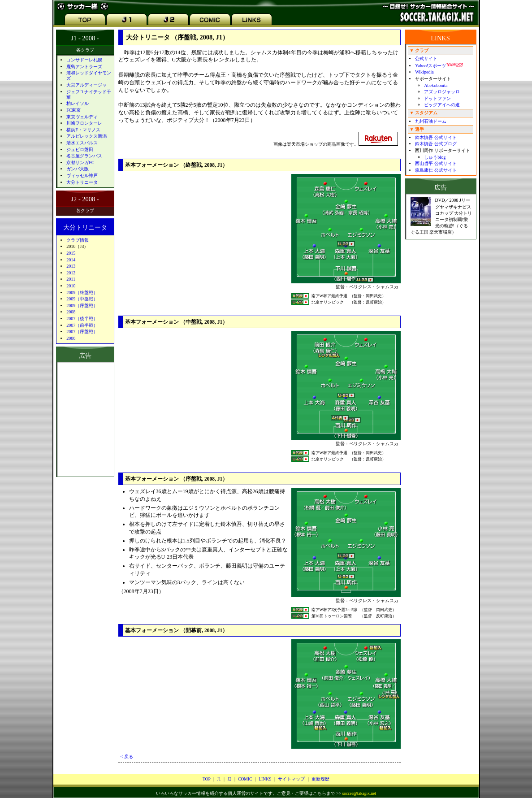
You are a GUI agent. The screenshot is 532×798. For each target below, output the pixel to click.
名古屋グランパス (84, 156)
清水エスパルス (82, 143)
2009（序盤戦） (82, 306)
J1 (219, 779)
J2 (230, 779)
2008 (71, 312)
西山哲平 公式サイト (436, 163)
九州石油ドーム (431, 121)
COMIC (245, 779)
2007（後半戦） (82, 319)
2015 (71, 253)
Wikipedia (424, 72)
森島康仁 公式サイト (436, 170)
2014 (71, 260)
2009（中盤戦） (82, 299)
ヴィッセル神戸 (82, 176)
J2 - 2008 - (85, 199)
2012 (71, 273)
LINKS (265, 779)
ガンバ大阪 (78, 169)
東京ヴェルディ (82, 117)
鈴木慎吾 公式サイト (436, 137)
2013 (71, 266)
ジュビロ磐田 (80, 150)
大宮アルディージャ (87, 85)
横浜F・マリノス (83, 130)
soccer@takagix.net (359, 793)
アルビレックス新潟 (87, 136)
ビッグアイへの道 (442, 105)
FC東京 (74, 110)
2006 (71, 338)
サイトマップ (291, 779)
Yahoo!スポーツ (439, 66)
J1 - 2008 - (85, 38)
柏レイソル (78, 103)
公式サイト (426, 59)
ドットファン (437, 98)
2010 (71, 286)
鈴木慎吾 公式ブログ (436, 144)
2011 (71, 279)
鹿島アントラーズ (84, 67)
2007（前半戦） (82, 325)
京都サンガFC (80, 163)
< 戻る (127, 757)
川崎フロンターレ (84, 123)
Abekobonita (436, 85)
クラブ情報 (78, 240)
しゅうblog (435, 157)
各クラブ (85, 50)
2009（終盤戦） (82, 293)
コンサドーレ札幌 (84, 60)
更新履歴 (320, 779)
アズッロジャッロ (442, 92)
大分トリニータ (82, 182)
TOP (207, 779)
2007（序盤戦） (82, 332)
